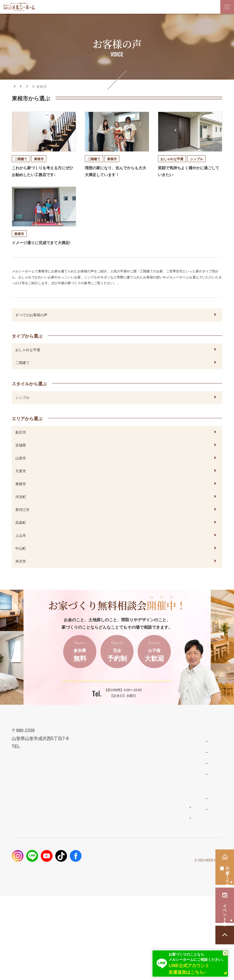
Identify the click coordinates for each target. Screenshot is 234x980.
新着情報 (138, 814)
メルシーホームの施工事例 (36, 880)
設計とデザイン (26, 840)
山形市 (21, 469)
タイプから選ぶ (27, 347)
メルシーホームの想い (32, 827)
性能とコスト (24, 853)
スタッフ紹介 (87, 893)
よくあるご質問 (89, 882)
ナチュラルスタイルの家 (96, 836)
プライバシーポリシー (206, 935)
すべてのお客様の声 (31, 326)
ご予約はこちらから (113, 696)
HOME (17, 86)
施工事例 (35, 87)
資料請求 (138, 867)
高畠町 (21, 533)
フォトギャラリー (28, 891)
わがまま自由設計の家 (94, 825)
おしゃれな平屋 (28, 360)
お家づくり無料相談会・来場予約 (160, 840)
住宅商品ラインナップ (95, 814)
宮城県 (21, 456)
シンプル (22, 408)
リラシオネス (87, 847)
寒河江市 (22, 520)
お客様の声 (57, 87)
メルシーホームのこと (95, 871)
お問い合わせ (142, 880)
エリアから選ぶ (84, 87)
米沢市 (21, 572)
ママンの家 (86, 858)
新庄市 (21, 443)
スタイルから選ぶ (29, 394)
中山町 (21, 559)
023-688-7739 (101, 715)
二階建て (22, 373)
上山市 (21, 546)
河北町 (21, 507)
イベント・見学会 (146, 853)
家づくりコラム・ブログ (152, 827)
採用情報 (138, 893)
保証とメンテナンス (30, 867)
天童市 (21, 482)
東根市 (21, 495)
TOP (16, 814)
